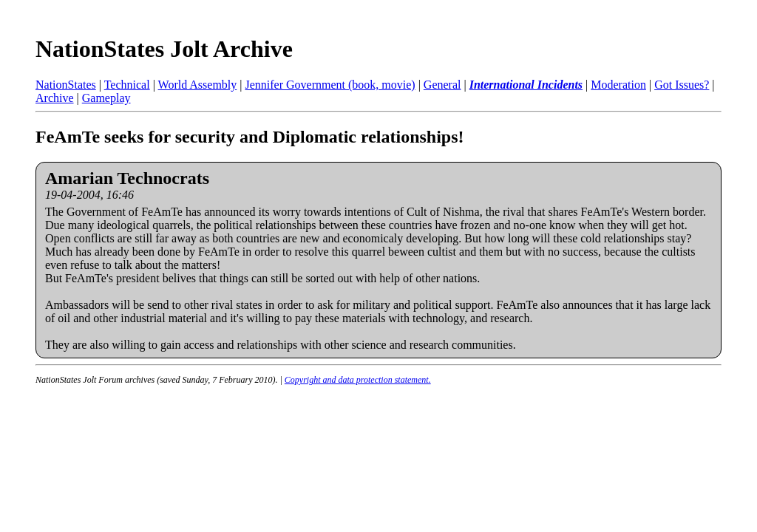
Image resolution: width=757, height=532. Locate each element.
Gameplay (106, 98)
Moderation (618, 85)
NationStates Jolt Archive (164, 49)
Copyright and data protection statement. (358, 380)
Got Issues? (682, 85)
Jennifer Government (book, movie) (330, 85)
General (442, 85)
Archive (55, 98)
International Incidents (526, 85)
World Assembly (198, 85)
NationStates (66, 85)
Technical (127, 85)
